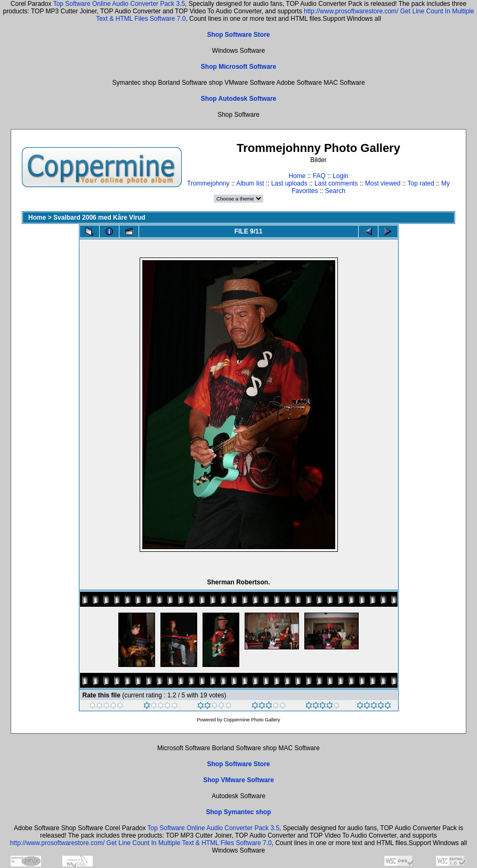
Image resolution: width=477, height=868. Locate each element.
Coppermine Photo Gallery (252, 720)
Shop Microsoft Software (239, 67)
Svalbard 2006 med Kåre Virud (99, 218)
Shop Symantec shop (238, 812)
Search (335, 191)
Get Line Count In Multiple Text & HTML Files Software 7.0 (189, 843)
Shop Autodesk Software (239, 99)
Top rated (421, 183)
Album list (250, 183)
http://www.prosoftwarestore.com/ (351, 11)
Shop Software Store (238, 35)
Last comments (336, 183)
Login (340, 176)
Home (297, 176)
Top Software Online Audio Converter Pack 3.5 (119, 4)
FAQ (319, 176)
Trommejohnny (208, 183)
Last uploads (289, 183)
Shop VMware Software (239, 780)
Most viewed (383, 183)
